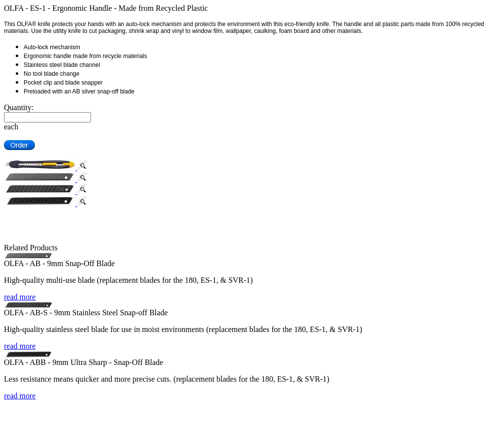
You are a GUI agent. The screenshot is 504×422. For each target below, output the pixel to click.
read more (20, 297)
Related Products (31, 248)
